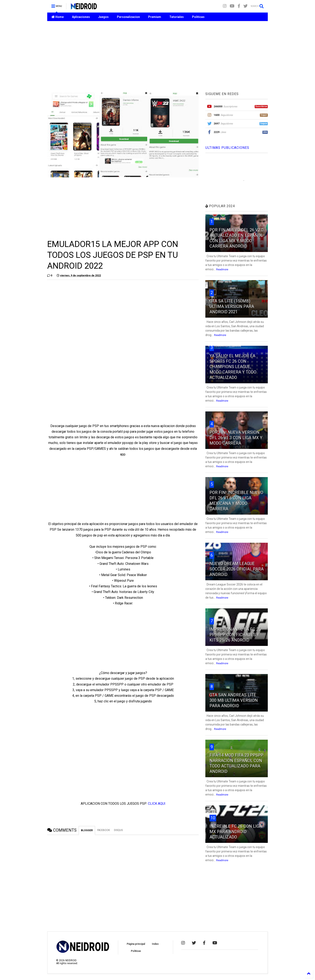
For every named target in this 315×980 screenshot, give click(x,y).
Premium (155, 17)
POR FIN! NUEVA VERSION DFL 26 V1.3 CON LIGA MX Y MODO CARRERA (236, 438)
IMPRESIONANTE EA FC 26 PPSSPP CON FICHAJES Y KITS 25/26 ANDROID (235, 635)
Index (155, 944)
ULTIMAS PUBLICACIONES (227, 148)
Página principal (136, 944)
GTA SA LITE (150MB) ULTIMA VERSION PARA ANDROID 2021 (232, 306)
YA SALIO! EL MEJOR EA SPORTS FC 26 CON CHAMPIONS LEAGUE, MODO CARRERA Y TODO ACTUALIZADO (233, 367)
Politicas (198, 17)
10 (213, 818)
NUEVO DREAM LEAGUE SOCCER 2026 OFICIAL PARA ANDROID (237, 569)
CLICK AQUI (157, 804)
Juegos (103, 17)
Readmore (222, 269)
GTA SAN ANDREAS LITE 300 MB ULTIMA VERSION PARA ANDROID (234, 700)
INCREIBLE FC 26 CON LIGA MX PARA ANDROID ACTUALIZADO (236, 832)
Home (58, 17)
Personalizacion (128, 17)
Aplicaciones (81, 17)
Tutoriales (177, 17)
